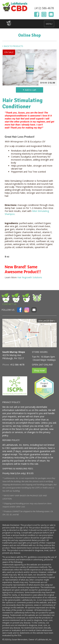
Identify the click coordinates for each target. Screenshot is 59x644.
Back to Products (14, 46)
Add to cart (29, 90)
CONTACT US (9, 304)
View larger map (46, 321)
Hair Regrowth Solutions (30, 277)
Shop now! (39, 370)
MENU (49, 24)
